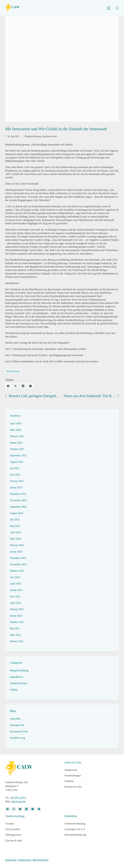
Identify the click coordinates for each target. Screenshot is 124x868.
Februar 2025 (17, 481)
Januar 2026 (16, 443)
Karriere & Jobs (14, 841)
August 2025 (16, 462)
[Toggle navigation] (109, 8)
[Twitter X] (16, 386)
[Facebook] (8, 386)
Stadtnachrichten (49, 136)
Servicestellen (13, 829)
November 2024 (18, 500)
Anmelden (15, 719)
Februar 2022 (17, 609)
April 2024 (15, 532)
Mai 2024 (15, 526)
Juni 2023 (15, 577)
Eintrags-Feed (17, 725)
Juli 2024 (15, 520)
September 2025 (18, 455)
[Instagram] (14, 809)
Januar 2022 (16, 616)
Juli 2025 (15, 468)
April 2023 (15, 584)
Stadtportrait (71, 770)
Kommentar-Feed (19, 731)
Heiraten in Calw (73, 787)
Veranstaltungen (73, 775)
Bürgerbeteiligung (33, 136)
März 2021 (15, 635)
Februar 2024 (17, 545)
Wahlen (14, 690)
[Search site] (117, 8)
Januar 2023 (16, 590)
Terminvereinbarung (75, 824)
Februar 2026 (17, 436)
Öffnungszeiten (13, 835)
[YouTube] (20, 809)
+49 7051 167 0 (18, 798)
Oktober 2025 (17, 449)
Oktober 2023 (17, 571)
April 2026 (15, 423)
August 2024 (16, 513)
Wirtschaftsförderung (75, 835)
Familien (69, 781)
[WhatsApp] (31, 386)
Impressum (11, 860)
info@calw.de (18, 801)
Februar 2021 (17, 641)
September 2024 (18, 507)
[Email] (39, 809)
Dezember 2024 (18, 494)
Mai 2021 (15, 628)
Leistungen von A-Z (75, 829)
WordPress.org (17, 738)
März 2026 (15, 430)
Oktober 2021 (17, 622)
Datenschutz (25, 860)
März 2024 (15, 539)
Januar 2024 (16, 552)
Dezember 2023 (18, 558)
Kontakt (10, 824)
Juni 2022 (15, 596)
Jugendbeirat (16, 677)
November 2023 (18, 564)
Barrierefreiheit (41, 860)
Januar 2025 (16, 487)
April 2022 (15, 603)
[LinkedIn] (23, 386)
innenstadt (13, 372)
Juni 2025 (15, 475)
